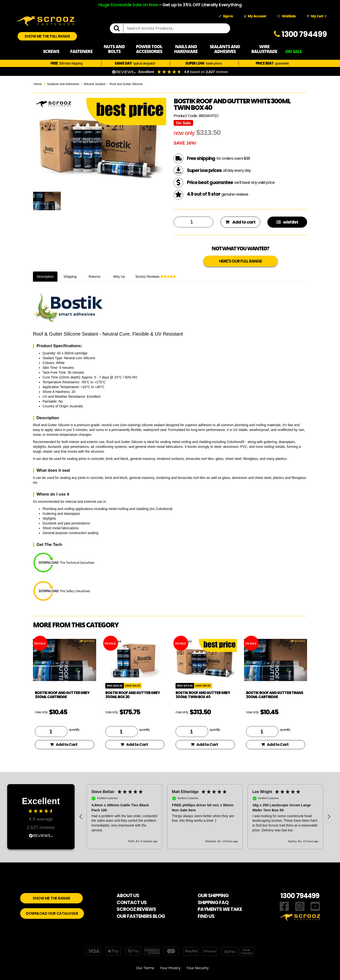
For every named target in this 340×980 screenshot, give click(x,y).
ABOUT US (128, 895)
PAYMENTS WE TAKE (220, 909)
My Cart (315, 16)
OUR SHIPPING (213, 895)
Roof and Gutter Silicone (126, 84)
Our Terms (145, 968)
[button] (81, 817)
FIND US (206, 916)
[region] (205, 817)
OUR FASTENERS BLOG (141, 916)
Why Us (119, 277)
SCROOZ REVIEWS (136, 909)
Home (38, 84)
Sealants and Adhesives (63, 84)
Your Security (198, 968)
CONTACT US (132, 902)
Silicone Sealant (94, 84)
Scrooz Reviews (156, 277)
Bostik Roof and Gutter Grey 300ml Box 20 (133, 695)
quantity (74, 729)
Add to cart (240, 222)
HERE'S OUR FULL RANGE (240, 261)
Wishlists (286, 16)
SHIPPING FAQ (213, 902)
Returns (95, 277)
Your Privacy (170, 968)
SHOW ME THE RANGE (51, 898)
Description (45, 277)
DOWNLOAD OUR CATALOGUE (52, 913)
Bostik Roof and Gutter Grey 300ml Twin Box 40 (203, 695)
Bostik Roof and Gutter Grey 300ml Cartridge (62, 695)
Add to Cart (64, 745)
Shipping (70, 277)
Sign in (226, 16)
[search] (119, 28)
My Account (255, 16)
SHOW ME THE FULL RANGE (47, 36)
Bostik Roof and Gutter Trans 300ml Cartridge (275, 695)
